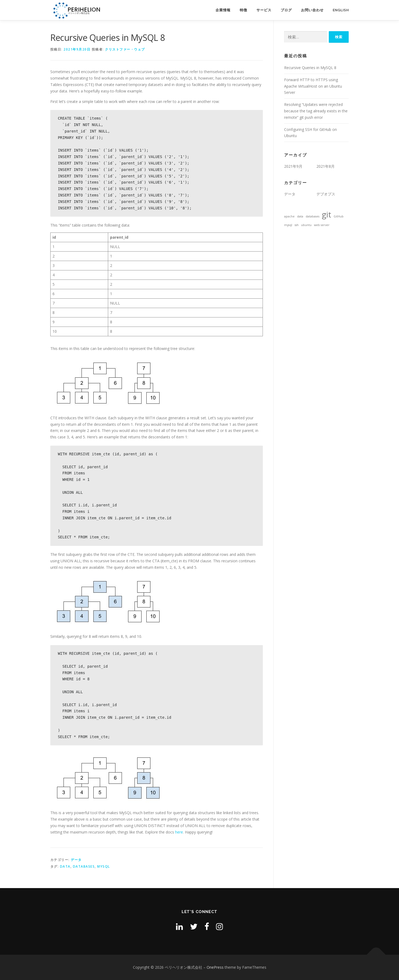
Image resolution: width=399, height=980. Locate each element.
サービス (264, 10)
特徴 (243, 10)
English (341, 10)
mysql (104, 866)
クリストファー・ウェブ (125, 49)
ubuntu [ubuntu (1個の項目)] (306, 225)
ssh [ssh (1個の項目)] (297, 225)
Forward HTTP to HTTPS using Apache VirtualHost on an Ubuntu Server (313, 86)
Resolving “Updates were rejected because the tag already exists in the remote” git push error (316, 111)
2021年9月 (293, 166)
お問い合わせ (312, 10)
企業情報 (223, 10)
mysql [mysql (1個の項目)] (288, 225)
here (179, 832)
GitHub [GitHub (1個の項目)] (339, 216)
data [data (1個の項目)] (300, 216)
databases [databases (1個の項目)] (313, 216)
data (65, 866)
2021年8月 (326, 166)
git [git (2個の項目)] (326, 214)
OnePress (215, 967)
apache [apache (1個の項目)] (289, 216)
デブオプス (326, 194)
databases (84, 866)
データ (76, 860)
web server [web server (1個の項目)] (322, 225)
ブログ (286, 10)
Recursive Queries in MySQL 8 (310, 68)
